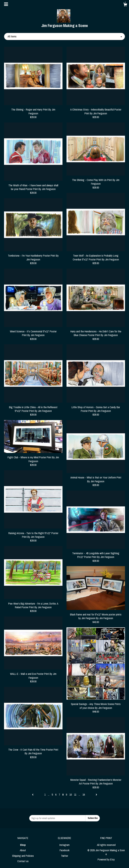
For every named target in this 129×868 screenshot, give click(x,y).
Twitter (64, 856)
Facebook (64, 850)
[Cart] (125, 5)
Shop (23, 845)
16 (84, 795)
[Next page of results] (96, 795)
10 (71, 795)
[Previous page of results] (33, 795)
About (23, 850)
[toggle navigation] (6, 4)
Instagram (64, 845)
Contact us (23, 861)
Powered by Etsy (106, 859)
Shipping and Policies (23, 856)
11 (75, 795)
